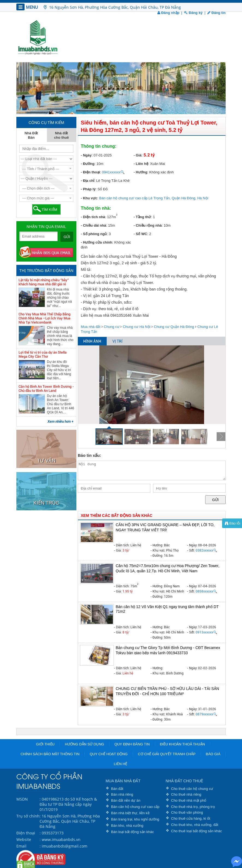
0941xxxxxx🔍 (113, 172)
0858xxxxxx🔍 (206, 591)
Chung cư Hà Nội (137, 327)
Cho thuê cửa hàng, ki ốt (191, 818)
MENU (27, 7)
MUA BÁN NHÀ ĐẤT (123, 781)
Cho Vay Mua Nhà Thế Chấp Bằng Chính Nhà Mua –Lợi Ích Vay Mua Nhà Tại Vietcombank (44, 318)
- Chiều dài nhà (93, 225)
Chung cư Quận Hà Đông (174, 327)
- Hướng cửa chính (97, 242)
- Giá (138, 155)
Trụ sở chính (28, 816)
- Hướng (141, 172)
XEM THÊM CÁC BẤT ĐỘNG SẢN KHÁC (116, 516)
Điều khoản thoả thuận (182, 744)
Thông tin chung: (99, 146)
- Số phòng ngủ (94, 234)
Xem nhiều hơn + (60, 421)
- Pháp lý (88, 189)
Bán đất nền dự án (126, 800)
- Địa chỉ (87, 181)
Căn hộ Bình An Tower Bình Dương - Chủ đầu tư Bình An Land (46, 389)
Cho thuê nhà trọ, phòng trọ (193, 807)
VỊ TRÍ (117, 341)
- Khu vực (89, 198)
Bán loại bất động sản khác (132, 832)
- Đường (88, 164)
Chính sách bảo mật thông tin (50, 754)
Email (21, 846)
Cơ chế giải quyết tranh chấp (167, 754)
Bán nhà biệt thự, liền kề (130, 813)
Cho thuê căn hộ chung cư (192, 789)
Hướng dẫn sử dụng (85, 744)
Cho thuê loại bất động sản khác (197, 831)
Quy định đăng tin (132, 744)
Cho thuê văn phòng (187, 812)
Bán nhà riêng (122, 794)
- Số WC (141, 234)
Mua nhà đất (91, 327)
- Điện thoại (90, 172)
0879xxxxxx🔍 (206, 714)
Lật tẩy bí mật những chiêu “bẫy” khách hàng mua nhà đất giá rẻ (44, 282)
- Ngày (86, 155)
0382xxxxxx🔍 (206, 550)
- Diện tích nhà (93, 217)
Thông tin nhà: (96, 208)
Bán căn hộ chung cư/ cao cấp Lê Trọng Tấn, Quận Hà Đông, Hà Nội (154, 198)
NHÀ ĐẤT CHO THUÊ (184, 781)
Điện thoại (26, 833)
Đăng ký (193, 13)
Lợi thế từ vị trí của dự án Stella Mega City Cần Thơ (43, 354)
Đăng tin (216, 13)
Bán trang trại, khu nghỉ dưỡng (135, 819)
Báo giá (213, 754)
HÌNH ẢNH (92, 341)
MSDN (22, 799)
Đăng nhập (168, 13)
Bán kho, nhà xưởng (127, 826)
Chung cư (111, 327)
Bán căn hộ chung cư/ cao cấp (135, 807)
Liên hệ (120, 764)
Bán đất (117, 789)
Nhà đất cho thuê (61, 135)
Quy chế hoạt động (109, 754)
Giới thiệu (45, 744)
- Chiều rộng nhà (148, 225)
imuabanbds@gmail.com (65, 846)
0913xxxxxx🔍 (206, 632)
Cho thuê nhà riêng (186, 794)
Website (24, 839)
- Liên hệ (141, 164)
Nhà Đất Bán (31, 135)
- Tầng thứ (142, 217)
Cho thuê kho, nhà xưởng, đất (195, 825)
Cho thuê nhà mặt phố (189, 800)
